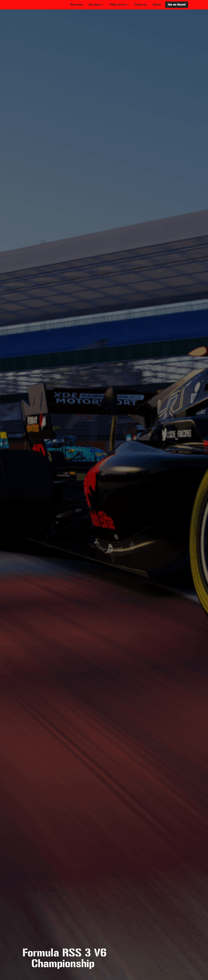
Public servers (118, 5)
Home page (77, 5)
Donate (157, 5)
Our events (95, 5)
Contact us (141, 5)
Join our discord (177, 5)
